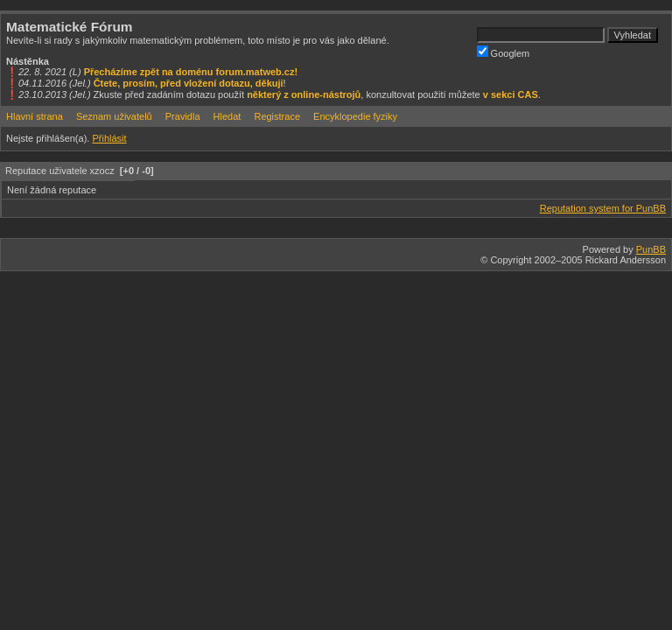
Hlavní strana (35, 116)
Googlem (504, 52)
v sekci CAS (511, 94)
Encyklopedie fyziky (355, 116)
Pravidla (183, 116)
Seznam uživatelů (114, 116)
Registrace (277, 116)
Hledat (227, 116)
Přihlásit (109, 138)
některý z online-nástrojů (304, 94)
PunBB (651, 249)
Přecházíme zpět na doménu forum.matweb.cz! (191, 72)
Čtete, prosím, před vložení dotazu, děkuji (189, 83)
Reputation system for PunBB (603, 208)
